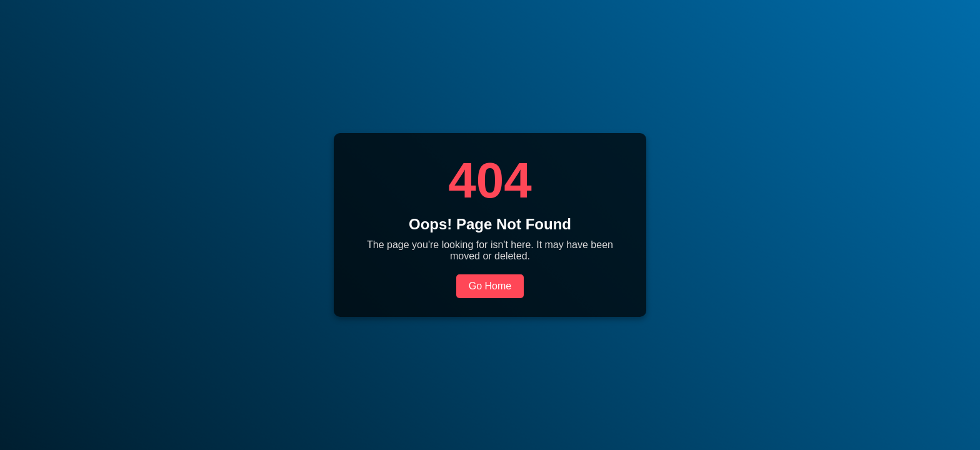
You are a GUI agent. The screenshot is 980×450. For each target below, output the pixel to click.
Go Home (490, 286)
